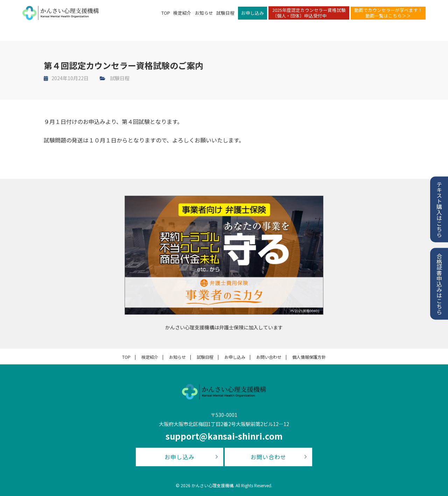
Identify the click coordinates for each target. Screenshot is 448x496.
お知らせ (204, 16)
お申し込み (253, 16)
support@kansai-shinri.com (224, 436)
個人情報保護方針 (309, 357)
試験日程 (225, 16)
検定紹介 (182, 16)
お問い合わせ (269, 357)
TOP (166, 16)
